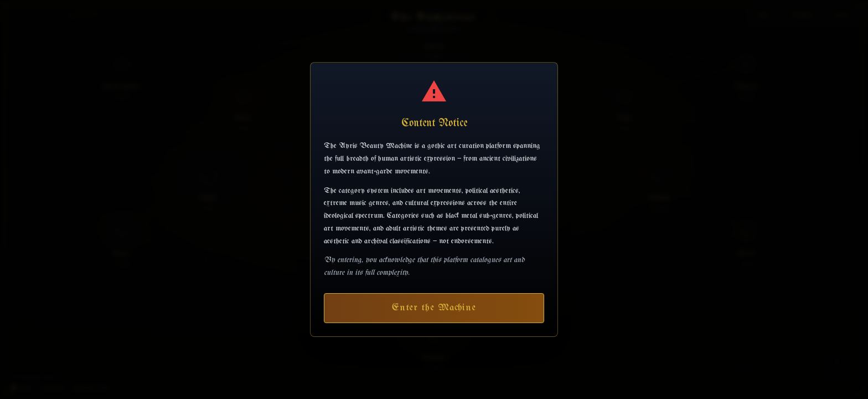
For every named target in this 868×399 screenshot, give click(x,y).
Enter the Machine (434, 308)
